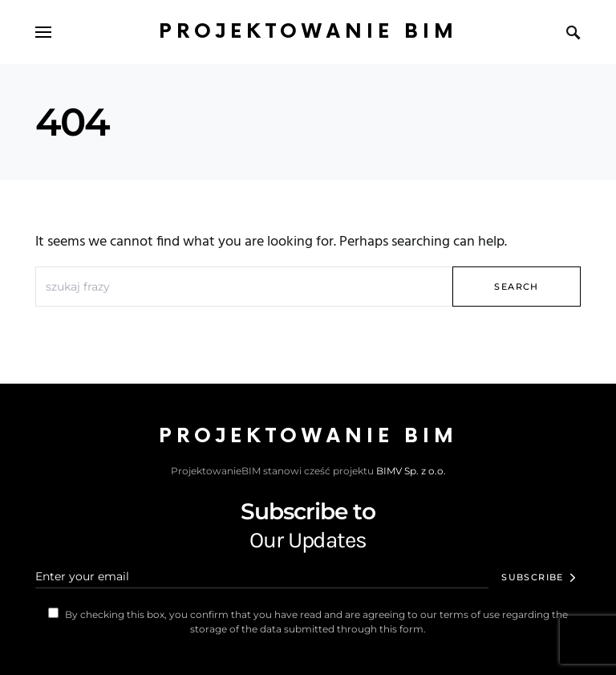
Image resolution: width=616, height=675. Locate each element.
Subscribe (532, 577)
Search (516, 287)
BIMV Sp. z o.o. (411, 471)
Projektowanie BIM (308, 32)
